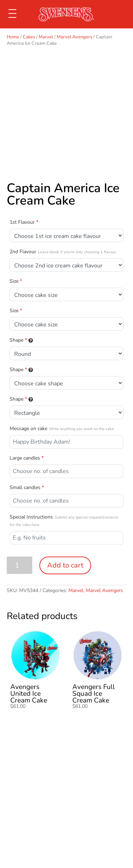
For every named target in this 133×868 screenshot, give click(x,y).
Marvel (46, 37)
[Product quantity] (20, 565)
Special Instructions (64, 520)
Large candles (27, 458)
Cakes (29, 37)
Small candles (27, 487)
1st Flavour (24, 222)
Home (13, 37)
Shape (21, 340)
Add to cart (65, 565)
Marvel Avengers (74, 37)
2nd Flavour (63, 252)
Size (16, 281)
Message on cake (62, 428)
